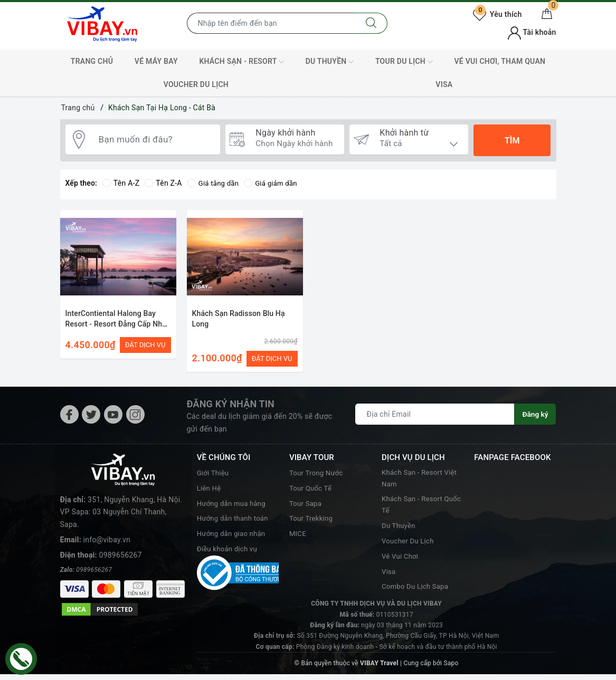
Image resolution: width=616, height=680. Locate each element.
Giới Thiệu (214, 476)
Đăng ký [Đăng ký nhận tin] (535, 417)
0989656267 (121, 525)
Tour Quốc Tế (312, 492)
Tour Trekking (312, 522)
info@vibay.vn (107, 510)
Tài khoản (532, 32)
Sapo (451, 669)
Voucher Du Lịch (196, 84)
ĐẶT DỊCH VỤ (145, 345)
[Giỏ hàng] (547, 14)
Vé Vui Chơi (401, 562)
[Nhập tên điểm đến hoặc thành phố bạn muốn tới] (271, 23)
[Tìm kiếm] (371, 23)
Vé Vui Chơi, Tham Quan (500, 61)
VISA (444, 84)
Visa (389, 577)
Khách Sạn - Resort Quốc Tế (414, 510)
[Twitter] (91, 418)
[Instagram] (135, 418)
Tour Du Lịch (404, 62)
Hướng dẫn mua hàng (234, 506)
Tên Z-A (163, 183)
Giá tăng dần (215, 183)
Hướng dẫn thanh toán (235, 522)
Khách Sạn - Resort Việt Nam (422, 483)
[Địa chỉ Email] (435, 417)
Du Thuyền (330, 62)
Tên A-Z (121, 183)
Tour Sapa (306, 506)
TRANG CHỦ (92, 61)
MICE (298, 537)
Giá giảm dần (274, 183)
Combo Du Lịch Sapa (417, 592)
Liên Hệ (210, 492)
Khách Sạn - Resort (241, 62)
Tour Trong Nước (318, 476)
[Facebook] (69, 418)
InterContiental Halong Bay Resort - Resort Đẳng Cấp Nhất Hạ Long (117, 324)
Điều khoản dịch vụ (229, 552)
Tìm (512, 141)
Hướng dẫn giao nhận (233, 537)
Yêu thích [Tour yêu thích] (497, 14)
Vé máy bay (156, 61)
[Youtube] (113, 418)
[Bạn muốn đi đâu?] (155, 141)
